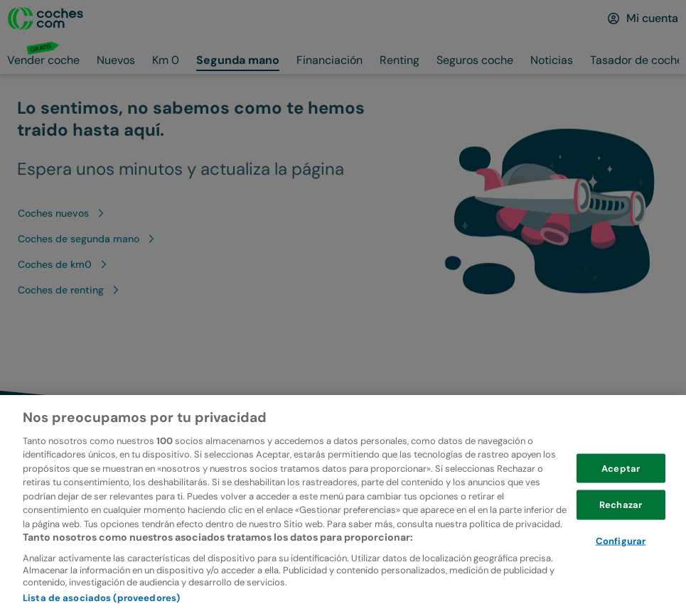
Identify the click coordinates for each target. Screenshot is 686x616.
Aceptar (621, 493)
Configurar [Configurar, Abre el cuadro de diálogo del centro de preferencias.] (621, 567)
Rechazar (621, 530)
